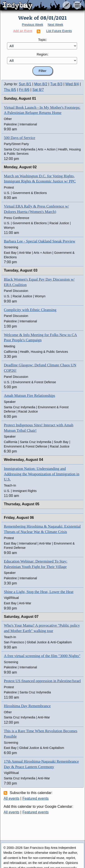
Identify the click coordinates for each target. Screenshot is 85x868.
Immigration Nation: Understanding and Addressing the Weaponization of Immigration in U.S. (42, 474)
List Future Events (59, 31)
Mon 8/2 (41, 84)
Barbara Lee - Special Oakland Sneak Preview (40, 241)
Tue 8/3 (56, 84)
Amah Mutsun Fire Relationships (29, 396)
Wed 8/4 (72, 84)
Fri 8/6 (24, 90)
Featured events (36, 798)
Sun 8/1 (25, 84)
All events (11, 798)
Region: (43, 54)
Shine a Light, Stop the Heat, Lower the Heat (39, 592)
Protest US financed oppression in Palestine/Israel (42, 681)
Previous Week (32, 25)
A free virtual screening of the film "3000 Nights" (42, 656)
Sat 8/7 (38, 90)
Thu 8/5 (10, 90)
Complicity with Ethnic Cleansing (30, 310)
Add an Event (23, 31)
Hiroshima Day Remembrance (27, 706)
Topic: (42, 40)
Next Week (55, 25)
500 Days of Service (19, 138)
